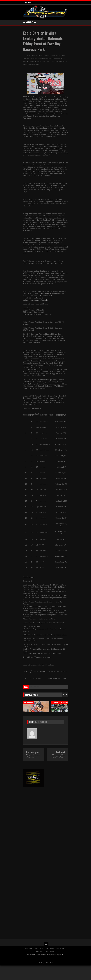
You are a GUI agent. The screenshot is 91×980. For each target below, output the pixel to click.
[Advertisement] (34, 840)
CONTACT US (54, 969)
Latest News (26, 58)
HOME (29, 969)
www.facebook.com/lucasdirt (41, 296)
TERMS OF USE (36, 969)
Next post (60, 767)
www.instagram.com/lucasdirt (37, 300)
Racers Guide (41, 737)
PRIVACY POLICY (45, 969)
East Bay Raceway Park (54, 55)
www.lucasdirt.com (46, 294)
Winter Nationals (47, 58)
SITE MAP (62, 969)
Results (38, 687)
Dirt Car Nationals (43, 55)
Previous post (33, 767)
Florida (63, 55)
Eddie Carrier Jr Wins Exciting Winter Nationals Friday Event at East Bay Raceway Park (43, 41)
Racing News (33, 687)
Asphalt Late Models (60, 703)
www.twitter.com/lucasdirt (33, 298)
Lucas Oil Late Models (36, 58)
